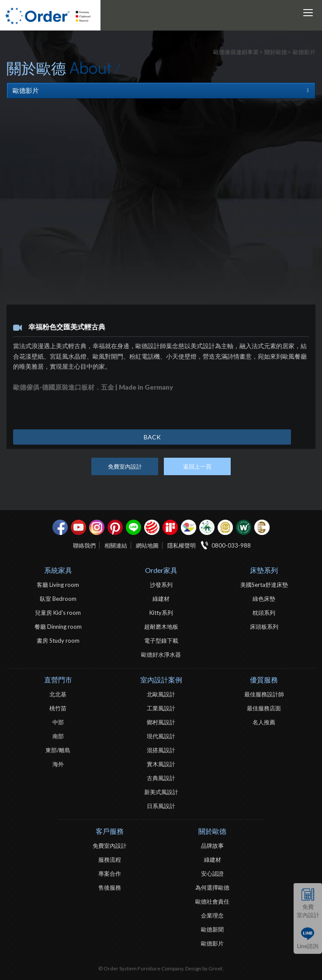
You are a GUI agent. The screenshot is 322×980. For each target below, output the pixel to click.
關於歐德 (212, 831)
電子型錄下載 (161, 641)
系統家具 (58, 570)
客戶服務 (110, 831)
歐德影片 (212, 943)
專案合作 (110, 874)
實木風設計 (161, 764)
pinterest (115, 527)
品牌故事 (212, 846)
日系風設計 (161, 806)
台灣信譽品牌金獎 (225, 527)
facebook (60, 527)
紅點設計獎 (152, 527)
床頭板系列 (264, 627)
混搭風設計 (161, 750)
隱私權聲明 (182, 545)
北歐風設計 (161, 694)
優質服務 (264, 680)
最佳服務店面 (264, 708)
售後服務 (110, 887)
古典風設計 (161, 778)
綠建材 (207, 527)
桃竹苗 (58, 708)
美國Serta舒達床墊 (264, 585)
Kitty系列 (161, 613)
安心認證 (212, 874)
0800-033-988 (231, 545)
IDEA (189, 527)
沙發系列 (161, 585)
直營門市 (58, 680)
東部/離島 (58, 750)
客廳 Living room (58, 585)
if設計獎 (170, 527)
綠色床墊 (264, 599)
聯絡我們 (84, 545)
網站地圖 (147, 545)
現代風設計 (161, 736)
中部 (58, 722)
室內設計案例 (161, 680)
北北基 (58, 694)
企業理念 (212, 915)
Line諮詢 (308, 946)
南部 (58, 736)
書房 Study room (58, 641)
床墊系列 (264, 570)
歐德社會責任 (212, 901)
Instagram (97, 527)
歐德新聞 (212, 929)
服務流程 (110, 860)
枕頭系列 (264, 613)
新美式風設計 (161, 792)
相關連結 (116, 545)
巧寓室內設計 (262, 527)
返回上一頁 (197, 466)
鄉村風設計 (161, 722)
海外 (58, 764)
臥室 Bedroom (58, 599)
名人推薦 (264, 722)
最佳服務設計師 (264, 694)
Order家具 (161, 570)
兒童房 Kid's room (58, 613)
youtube (78, 527)
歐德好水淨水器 (161, 654)
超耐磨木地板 (161, 627)
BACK (152, 437)
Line (133, 527)
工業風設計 (161, 708)
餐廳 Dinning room (58, 627)
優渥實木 (244, 527)
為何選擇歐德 (212, 887)
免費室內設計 (308, 911)
